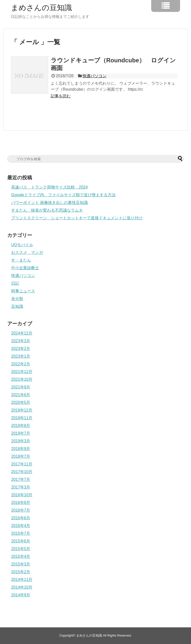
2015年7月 (21, 533)
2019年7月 (21, 433)
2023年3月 (21, 341)
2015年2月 (21, 572)
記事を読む (61, 96)
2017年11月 (22, 464)
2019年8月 (21, 426)
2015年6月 (21, 541)
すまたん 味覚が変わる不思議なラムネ (47, 210)
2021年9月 (21, 387)
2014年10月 (22, 587)
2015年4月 (21, 556)
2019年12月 (22, 410)
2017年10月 (22, 472)
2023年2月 (21, 349)
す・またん (21, 260)
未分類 (17, 299)
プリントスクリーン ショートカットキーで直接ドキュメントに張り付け (77, 218)
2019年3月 (21, 441)
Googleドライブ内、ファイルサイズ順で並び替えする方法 (63, 195)
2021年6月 (21, 395)
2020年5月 (21, 402)
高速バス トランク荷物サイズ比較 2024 (49, 187)
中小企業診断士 (25, 268)
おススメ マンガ (27, 252)
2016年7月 (21, 510)
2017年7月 (21, 479)
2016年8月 (21, 503)
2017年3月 (21, 487)
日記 (15, 283)
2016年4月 (21, 526)
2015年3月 (21, 564)
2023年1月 (21, 356)
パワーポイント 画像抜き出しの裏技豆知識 (49, 203)
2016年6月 (21, 518)
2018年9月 (21, 449)
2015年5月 (21, 549)
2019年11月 (22, 418)
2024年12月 (22, 333)
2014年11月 (22, 580)
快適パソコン (95, 76)
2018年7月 (21, 456)
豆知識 (17, 306)
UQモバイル (22, 245)
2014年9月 (21, 595)
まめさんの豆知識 (41, 8)
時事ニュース (23, 291)
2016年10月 (22, 495)
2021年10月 (22, 379)
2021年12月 (22, 372)
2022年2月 (21, 364)
